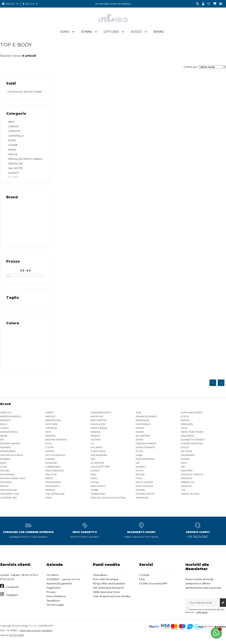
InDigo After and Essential (109, 585)
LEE (138, 465)
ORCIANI (140, 476)
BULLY (4, 426)
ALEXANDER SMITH (101, 414)
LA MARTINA (97, 465)
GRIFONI (50, 453)
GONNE (13, 147)
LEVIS (184, 465)
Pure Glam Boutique (106, 581)
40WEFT (50, 414)
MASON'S (141, 468)
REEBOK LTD (188, 484)
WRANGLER (142, 499)
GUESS (139, 453)
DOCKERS (50, 438)
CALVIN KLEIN (98, 426)
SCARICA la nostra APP (153, 585)
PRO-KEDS (6, 484)
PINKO (94, 480)
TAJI (183, 492)
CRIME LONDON (99, 430)
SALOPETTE (15, 170)
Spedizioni (53, 602)
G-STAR (49, 449)
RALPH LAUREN (144, 484)
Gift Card (111, 33)
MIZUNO (5, 472)
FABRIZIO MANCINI (146, 445)
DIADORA (95, 434)
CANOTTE (14, 133)
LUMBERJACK (53, 468)
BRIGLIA (185, 422)
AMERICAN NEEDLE (11, 418)
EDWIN (139, 441)
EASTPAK (96, 441)
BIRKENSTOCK (53, 422)
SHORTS (14, 175)
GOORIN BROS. (8, 453)
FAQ (142, 581)
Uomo (65, 33)
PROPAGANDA (53, 484)
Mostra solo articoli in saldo (24, 93)
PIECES (49, 480)
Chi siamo (53, 577)
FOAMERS (6, 449)
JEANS (12, 151)
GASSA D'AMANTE (145, 449)
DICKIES (140, 434)
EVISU (49, 445)
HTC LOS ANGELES (55, 457)
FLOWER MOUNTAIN (192, 445)
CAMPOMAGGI (143, 426)
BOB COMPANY (99, 422)
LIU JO (3, 468)
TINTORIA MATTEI (145, 496)
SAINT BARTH (98, 488)
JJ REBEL (50, 461)
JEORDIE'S (6, 461)
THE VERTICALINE (55, 496)
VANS (48, 499)
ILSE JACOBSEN (99, 457)
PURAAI (95, 484)
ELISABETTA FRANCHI (193, 441)
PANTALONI (15, 165)
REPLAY (4, 488)
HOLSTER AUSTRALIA (12, 457)
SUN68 (94, 492)
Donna (86, 33)
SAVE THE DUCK (144, 488)
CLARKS (4, 430)
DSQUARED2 (187, 438)
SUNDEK (140, 492)
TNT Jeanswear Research (108, 589)
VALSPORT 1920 (8, 499)
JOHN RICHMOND (145, 461)
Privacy (51, 594)
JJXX (93, 461)
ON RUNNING (7, 476)
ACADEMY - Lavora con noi (63, 581)
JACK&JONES (188, 457)
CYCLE (184, 430)
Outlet (136, 33)
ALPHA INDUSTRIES (191, 414)
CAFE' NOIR (51, 426)
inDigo (139, 457)
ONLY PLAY (51, 476)
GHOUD (185, 449)
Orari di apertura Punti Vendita (112, 598)
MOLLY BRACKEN (55, 472)
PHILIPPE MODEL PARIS (13, 480)
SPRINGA (50, 492)
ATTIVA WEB (16, 637)
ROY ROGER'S (53, 488)
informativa (202, 614)
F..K (92, 445)
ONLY (93, 476)
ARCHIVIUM (97, 418)
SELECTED (186, 488)
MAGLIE (13, 156)
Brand (159, 33)
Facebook (12, 589)
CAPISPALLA (16, 137)
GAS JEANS (96, 449)
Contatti (144, 577)
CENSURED (187, 426)
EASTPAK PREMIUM (56, 441)
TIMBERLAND (98, 496)
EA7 (2, 441)
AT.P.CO (185, 418)
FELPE (12, 142)
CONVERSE (51, 430)
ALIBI (138, 414)
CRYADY (140, 430)
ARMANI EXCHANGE (146, 418)
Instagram (12, 597)
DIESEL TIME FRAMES (192, 434)
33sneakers (100, 577)
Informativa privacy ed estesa (36, 632)
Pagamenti (53, 589)
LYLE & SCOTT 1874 (100, 468)
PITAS (139, 480)
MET (183, 468)
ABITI (11, 123)
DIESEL (4, 438)
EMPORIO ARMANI (10, 445)
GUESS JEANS (98, 453)
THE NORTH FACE (10, 496)
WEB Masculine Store (106, 594)
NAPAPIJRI (187, 472)
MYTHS (140, 472)
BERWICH (6, 422)
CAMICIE (13, 128)
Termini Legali (55, 606)
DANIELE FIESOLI (9, 434)
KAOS (3, 465)
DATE (48, 434)
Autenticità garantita (59, 585)
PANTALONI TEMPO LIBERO (25, 161)
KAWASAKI (51, 465)
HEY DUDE (186, 453)
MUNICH (95, 472)
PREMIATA (187, 480)
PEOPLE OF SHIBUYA (192, 476)
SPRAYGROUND (9, 492)
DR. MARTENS (143, 438)
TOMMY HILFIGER (190, 496)
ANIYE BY (50, 418)
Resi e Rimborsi (56, 598)
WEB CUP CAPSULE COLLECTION (108, 499)
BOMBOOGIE (142, 422)
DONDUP (95, 438)
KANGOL (185, 461)
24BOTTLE (6, 414)
